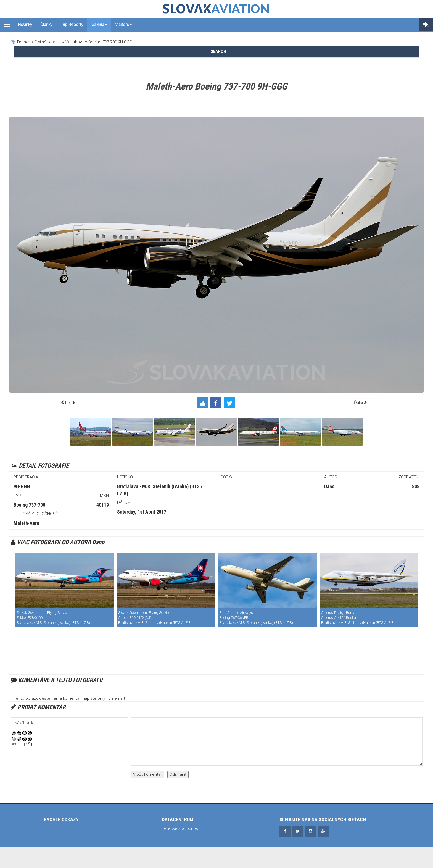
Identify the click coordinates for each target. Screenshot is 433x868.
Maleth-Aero (26, 523)
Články (46, 25)
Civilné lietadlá (48, 42)
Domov (24, 42)
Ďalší (358, 403)
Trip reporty (72, 25)
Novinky (25, 25)
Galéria (99, 25)
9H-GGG (22, 486)
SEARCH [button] (216, 52)
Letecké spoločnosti (181, 828)
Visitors (123, 25)
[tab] (216, 52)
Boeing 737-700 (29, 505)
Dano (329, 486)
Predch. (72, 403)
